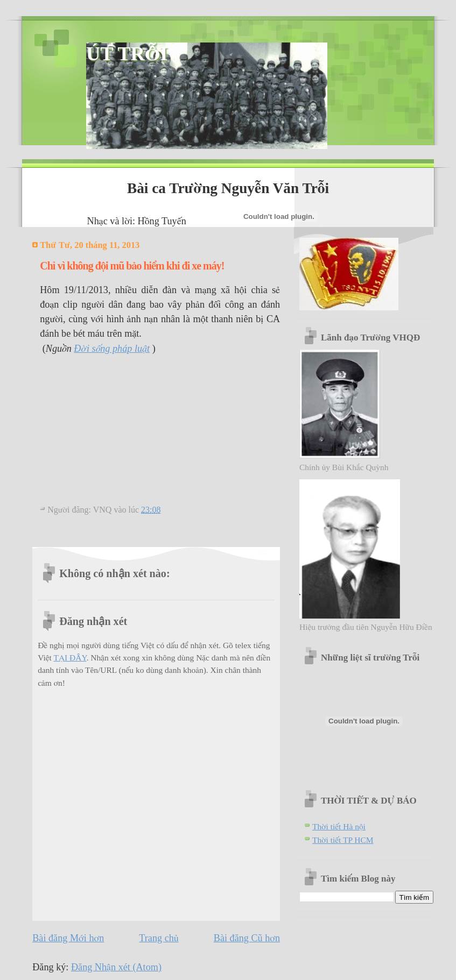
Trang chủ (159, 938)
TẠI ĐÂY (70, 658)
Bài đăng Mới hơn (68, 938)
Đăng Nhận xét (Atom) (116, 967)
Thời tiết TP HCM (343, 840)
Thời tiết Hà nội (339, 826)
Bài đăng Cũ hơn (247, 938)
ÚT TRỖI (127, 54)
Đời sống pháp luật (112, 349)
